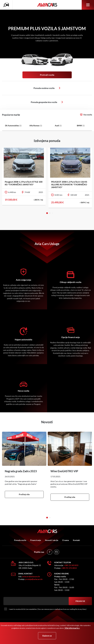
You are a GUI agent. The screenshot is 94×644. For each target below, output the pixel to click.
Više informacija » (72, 628)
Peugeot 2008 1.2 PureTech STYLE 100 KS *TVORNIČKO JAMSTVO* (24, 183)
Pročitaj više (24, 494)
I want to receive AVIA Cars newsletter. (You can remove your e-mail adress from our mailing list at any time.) (48, 609)
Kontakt (76, 540)
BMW (81, 126)
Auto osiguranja (23, 280)
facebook (50, 552)
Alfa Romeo (36, 126)
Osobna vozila (60, 88)
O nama (66, 540)
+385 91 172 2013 (69, 568)
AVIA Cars (47, 5)
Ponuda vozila (20, 540)
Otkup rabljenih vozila (71, 282)
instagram (57, 552)
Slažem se (47, 636)
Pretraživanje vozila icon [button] (7, 5)
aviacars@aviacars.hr (31, 576)
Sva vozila (88, 115)
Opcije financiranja (70, 337)
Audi (58, 126)
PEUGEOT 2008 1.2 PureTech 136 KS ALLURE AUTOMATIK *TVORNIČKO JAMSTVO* (69, 184)
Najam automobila (23, 339)
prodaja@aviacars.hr (34, 579)
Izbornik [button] (88, 5)
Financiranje (36, 540)
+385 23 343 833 (71, 565)
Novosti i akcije (52, 540)
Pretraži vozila (47, 75)
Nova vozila (23, 391)
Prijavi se (80, 601)
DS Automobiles (13, 126)
